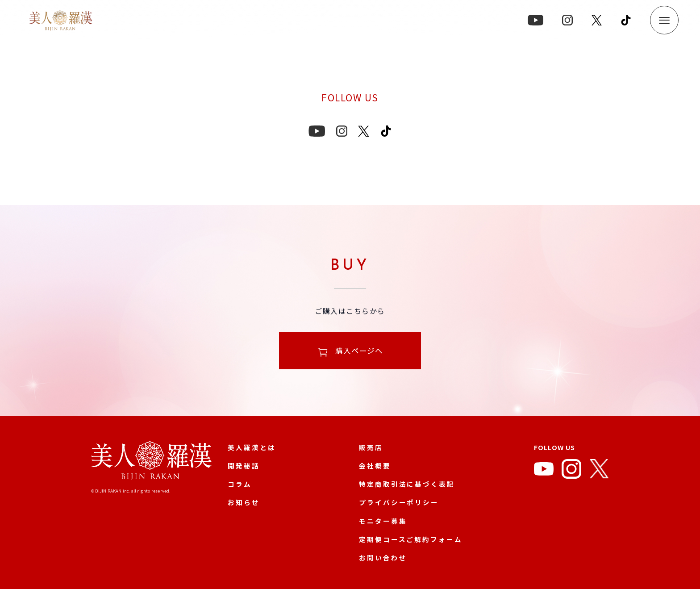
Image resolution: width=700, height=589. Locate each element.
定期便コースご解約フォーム (411, 539)
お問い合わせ (383, 558)
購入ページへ (350, 352)
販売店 (371, 447)
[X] (599, 471)
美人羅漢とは (252, 447)
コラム (240, 484)
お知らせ (244, 502)
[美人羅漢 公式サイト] (151, 462)
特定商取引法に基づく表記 (407, 484)
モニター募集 (383, 521)
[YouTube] (544, 471)
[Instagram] (571, 471)
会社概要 (375, 466)
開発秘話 (244, 466)
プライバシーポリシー (399, 502)
